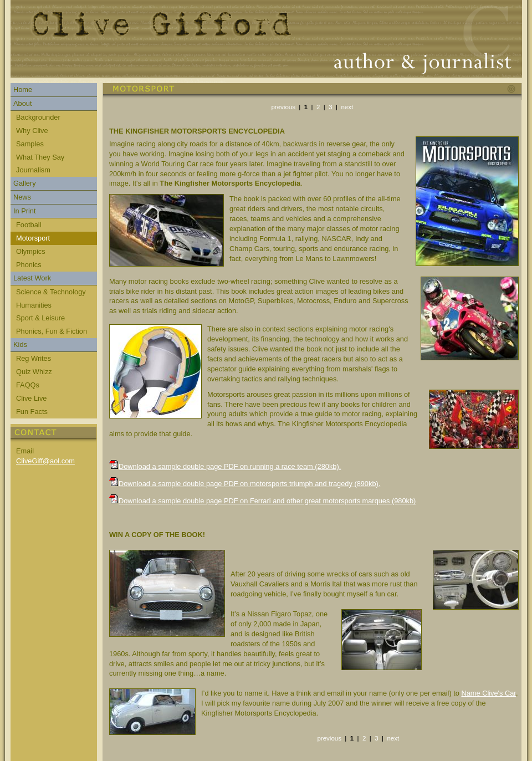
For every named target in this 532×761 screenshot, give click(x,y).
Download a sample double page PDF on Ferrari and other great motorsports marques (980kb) (267, 501)
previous (283, 107)
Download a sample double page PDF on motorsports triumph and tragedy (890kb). (249, 484)
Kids (20, 344)
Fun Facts (32, 412)
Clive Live (31, 398)
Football (29, 225)
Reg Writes (34, 358)
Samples (30, 144)
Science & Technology (51, 292)
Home (23, 90)
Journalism (33, 170)
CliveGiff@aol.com (45, 461)
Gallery (25, 183)
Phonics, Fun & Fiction (52, 331)
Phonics (29, 265)
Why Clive (32, 131)
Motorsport (33, 238)
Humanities (34, 305)
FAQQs (28, 385)
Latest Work (32, 278)
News (22, 197)
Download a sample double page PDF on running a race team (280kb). (230, 466)
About (22, 103)
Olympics (31, 251)
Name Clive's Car (488, 693)
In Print (25, 211)
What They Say (40, 157)
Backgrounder (38, 117)
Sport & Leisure (40, 318)
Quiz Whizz (34, 372)
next (347, 107)
